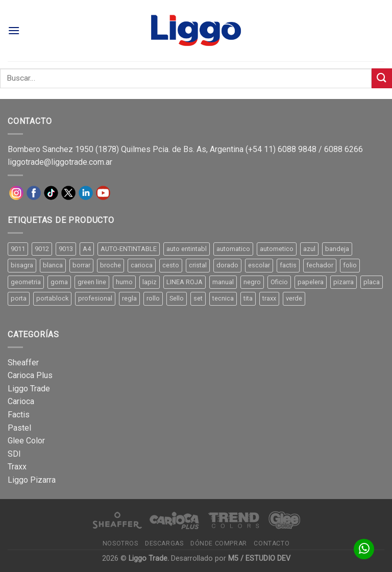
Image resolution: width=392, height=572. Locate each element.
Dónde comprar (219, 543)
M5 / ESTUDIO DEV (259, 558)
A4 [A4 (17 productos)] (87, 249)
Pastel (19, 428)
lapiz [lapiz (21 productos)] (150, 282)
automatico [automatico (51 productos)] (233, 249)
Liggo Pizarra (32, 480)
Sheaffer (23, 363)
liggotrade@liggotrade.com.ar (60, 162)
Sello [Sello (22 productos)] (177, 298)
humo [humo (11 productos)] (124, 282)
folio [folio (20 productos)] (350, 265)
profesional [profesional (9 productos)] (95, 298)
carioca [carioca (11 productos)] (142, 265)
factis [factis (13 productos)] (288, 265)
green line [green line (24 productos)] (92, 282)
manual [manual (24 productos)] (223, 282)
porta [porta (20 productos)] (19, 298)
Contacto (272, 543)
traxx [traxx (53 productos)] (269, 298)
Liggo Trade (29, 389)
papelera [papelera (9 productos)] (311, 282)
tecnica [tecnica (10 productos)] (223, 298)
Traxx (17, 467)
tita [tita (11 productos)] (248, 298)
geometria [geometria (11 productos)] (26, 282)
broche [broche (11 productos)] (111, 265)
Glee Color (26, 441)
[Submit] (382, 78)
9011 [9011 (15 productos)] (18, 249)
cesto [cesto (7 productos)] (171, 265)
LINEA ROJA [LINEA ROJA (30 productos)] (185, 282)
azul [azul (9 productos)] (309, 249)
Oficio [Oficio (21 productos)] (279, 282)
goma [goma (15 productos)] (59, 282)
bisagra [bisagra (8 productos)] (22, 265)
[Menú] (14, 30)
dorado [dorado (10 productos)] (227, 265)
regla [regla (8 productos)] (129, 298)
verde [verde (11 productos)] (294, 298)
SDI (14, 454)
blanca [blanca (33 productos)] (53, 265)
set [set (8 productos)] (198, 298)
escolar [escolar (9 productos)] (259, 265)
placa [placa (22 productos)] (372, 282)
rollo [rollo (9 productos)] (153, 298)
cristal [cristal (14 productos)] (198, 265)
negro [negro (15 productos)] (252, 282)
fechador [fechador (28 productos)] (320, 265)
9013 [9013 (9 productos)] (66, 249)
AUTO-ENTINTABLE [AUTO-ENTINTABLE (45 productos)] (129, 249)
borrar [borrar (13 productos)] (81, 265)
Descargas (164, 543)
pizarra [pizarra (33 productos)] (344, 282)
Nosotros (120, 543)
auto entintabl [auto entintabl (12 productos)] (187, 249)
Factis (19, 415)
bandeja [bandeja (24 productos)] (337, 249)
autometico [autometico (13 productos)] (277, 249)
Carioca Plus (30, 375)
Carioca (21, 401)
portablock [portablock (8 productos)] (52, 298)
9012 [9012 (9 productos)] (42, 249)
